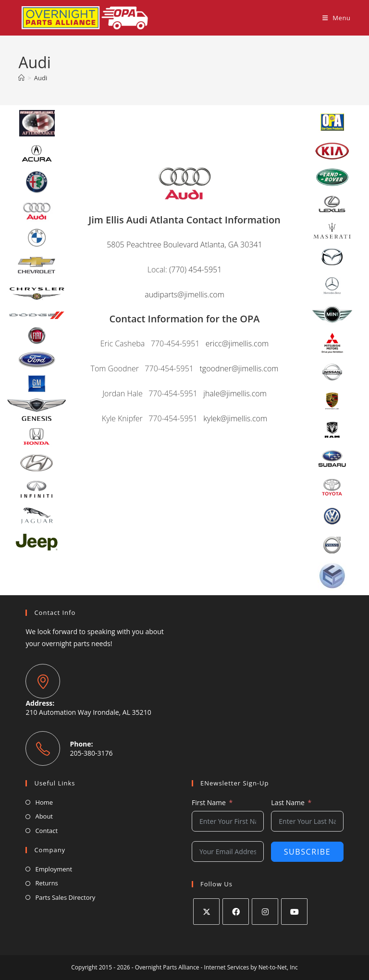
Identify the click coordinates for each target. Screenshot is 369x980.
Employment (54, 869)
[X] (206, 912)
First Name (209, 802)
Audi (41, 78)
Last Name (288, 802)
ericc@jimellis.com (237, 343)
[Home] (21, 78)
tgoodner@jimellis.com (239, 368)
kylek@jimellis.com (235, 418)
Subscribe (307, 852)
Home (44, 802)
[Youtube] (294, 912)
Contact (46, 831)
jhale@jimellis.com (235, 393)
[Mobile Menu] (337, 18)
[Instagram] (265, 912)
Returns (46, 883)
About (44, 816)
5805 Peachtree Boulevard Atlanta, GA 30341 (184, 245)
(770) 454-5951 (195, 269)
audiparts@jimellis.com (184, 294)
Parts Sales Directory (65, 897)
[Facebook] (236, 912)
